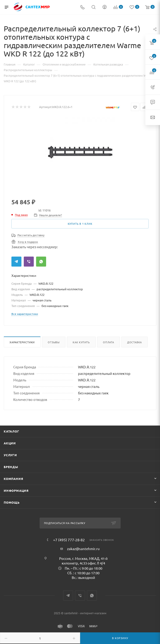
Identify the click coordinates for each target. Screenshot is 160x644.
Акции (10, 443)
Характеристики (22, 342)
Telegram (16, 262)
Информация (16, 490)
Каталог (12, 431)
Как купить (81, 342)
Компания (13, 479)
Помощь (12, 502)
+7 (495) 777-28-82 (69, 540)
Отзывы (54, 342)
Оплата (109, 342)
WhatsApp (41, 262)
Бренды (11, 467)
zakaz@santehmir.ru (83, 549)
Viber (29, 262)
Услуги (10, 455)
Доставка (134, 342)
